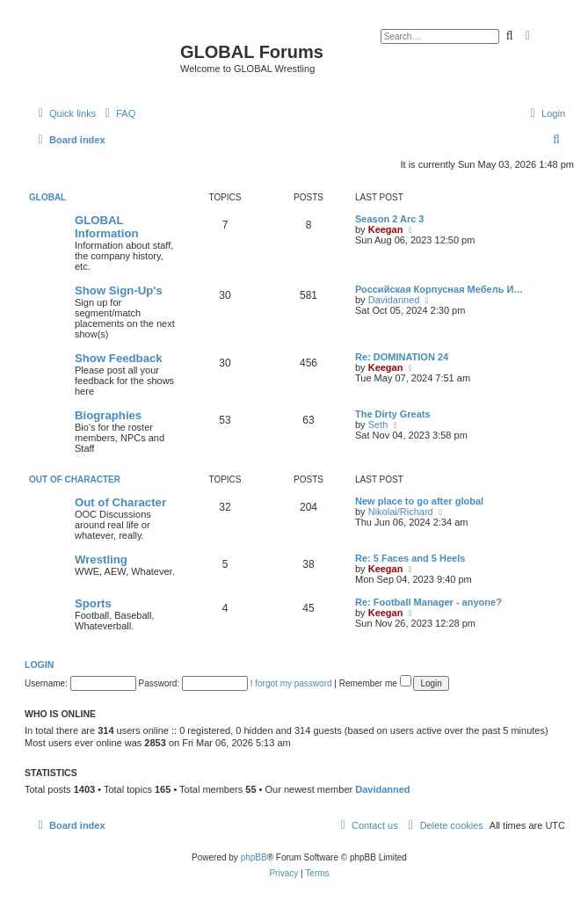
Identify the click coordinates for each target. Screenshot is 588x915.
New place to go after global (419, 501)
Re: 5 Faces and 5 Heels (410, 558)
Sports (93, 603)
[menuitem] (118, 113)
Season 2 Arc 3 (389, 219)
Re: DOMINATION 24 (402, 357)
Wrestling (101, 559)
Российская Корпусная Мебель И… (439, 289)
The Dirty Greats (393, 414)
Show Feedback (119, 358)
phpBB (254, 857)
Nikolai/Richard (401, 512)
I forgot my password (291, 683)
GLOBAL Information (107, 227)
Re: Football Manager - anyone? (428, 602)
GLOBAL (47, 197)
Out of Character (75, 479)
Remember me (375, 683)
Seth (378, 425)
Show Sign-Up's (119, 290)
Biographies (108, 415)
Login (39, 664)
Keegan (386, 229)
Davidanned (394, 300)
